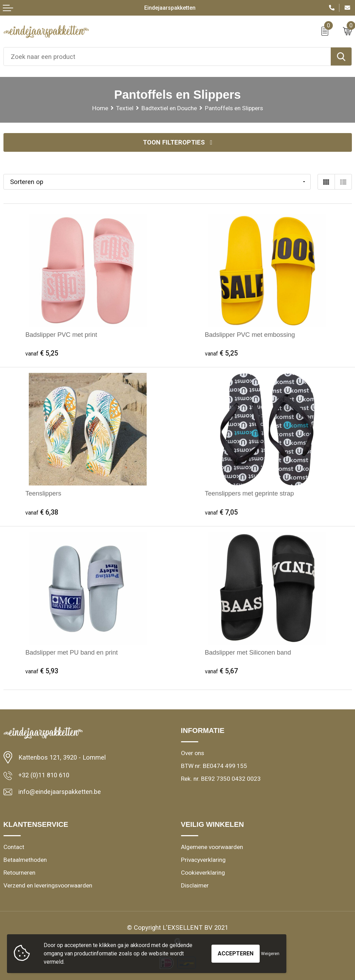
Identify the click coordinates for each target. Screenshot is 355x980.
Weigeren (270, 954)
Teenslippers (43, 493)
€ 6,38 (42, 512)
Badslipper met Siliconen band (248, 652)
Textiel (125, 108)
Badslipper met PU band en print (71, 652)
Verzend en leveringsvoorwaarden (48, 885)
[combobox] (167, 56)
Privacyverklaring (203, 860)
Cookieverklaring (203, 873)
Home (100, 108)
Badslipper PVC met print (61, 335)
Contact (14, 847)
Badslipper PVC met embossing (250, 335)
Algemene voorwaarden (212, 847)
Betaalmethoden (25, 860)
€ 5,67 (221, 671)
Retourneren (19, 873)
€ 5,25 (42, 353)
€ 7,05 (221, 512)
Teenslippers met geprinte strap (249, 493)
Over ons (193, 753)
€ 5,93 (42, 671)
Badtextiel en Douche (169, 108)
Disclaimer (195, 885)
